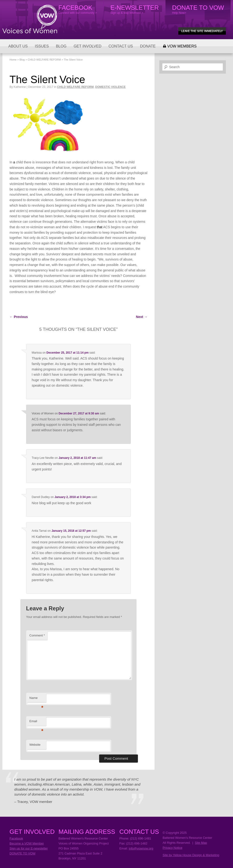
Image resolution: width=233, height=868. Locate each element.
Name (36, 699)
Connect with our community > (78, 9)
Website (35, 745)
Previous (19, 317)
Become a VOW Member (27, 843)
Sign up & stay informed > (135, 9)
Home (13, 60)
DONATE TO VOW (22, 853)
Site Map (201, 843)
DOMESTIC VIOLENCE (111, 87)
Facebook (16, 838)
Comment (37, 635)
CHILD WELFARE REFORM (44, 60)
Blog (22, 60)
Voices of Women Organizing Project (30, 19)
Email (36, 723)
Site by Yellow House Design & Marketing (191, 855)
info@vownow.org (141, 848)
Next (142, 317)
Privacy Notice (172, 848)
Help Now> (198, 9)
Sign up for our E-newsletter (29, 848)
